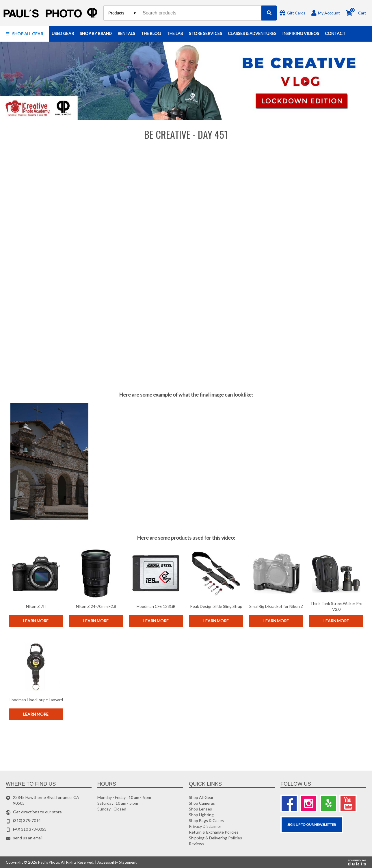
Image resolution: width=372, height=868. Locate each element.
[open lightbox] (49, 462)
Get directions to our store (37, 812)
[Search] (269, 13)
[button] (24, 34)
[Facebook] (289, 803)
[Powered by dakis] (357, 863)
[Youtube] (348, 803)
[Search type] (122, 13)
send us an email (28, 838)
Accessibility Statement (117, 862)
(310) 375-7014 (27, 820)
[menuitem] (24, 34)
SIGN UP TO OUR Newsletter (312, 824)
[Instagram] (309, 803)
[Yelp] (328, 803)
